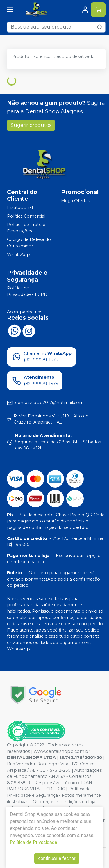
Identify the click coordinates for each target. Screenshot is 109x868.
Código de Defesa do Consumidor (29, 243)
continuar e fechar (57, 858)
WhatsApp (18, 255)
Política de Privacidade (34, 842)
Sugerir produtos (31, 125)
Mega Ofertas (75, 201)
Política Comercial (26, 216)
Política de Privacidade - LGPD (27, 291)
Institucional (20, 207)
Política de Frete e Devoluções (26, 228)
